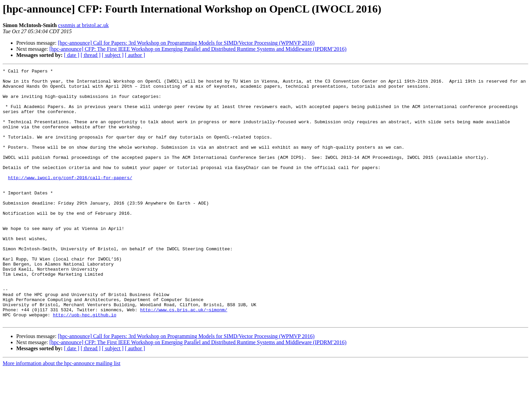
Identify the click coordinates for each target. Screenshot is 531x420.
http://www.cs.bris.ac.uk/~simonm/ (184, 358)
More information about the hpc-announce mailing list (61, 414)
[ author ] (135, 55)
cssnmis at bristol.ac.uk (83, 25)
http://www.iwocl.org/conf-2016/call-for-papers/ (70, 200)
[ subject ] (113, 55)
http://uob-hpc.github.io (84, 364)
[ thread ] (91, 55)
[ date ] (72, 55)
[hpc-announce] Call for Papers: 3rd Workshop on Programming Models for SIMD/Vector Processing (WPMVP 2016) (186, 43)
